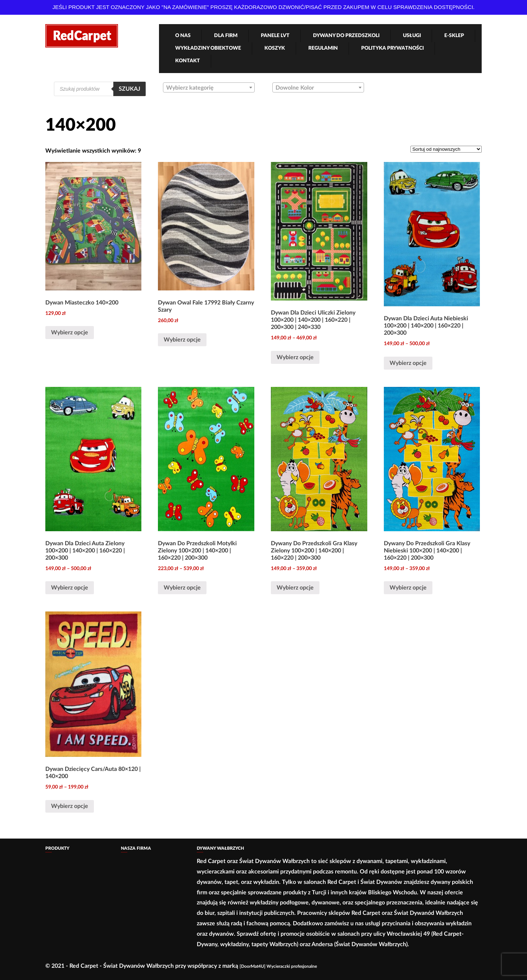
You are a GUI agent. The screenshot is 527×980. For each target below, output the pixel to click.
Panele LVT (275, 36)
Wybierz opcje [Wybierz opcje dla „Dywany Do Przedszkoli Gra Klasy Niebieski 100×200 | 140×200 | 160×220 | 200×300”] (408, 588)
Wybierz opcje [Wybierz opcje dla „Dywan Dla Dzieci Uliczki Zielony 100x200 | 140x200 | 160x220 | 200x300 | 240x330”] (295, 357)
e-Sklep (454, 36)
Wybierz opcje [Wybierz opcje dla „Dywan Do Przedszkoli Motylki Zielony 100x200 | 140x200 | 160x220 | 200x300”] (182, 588)
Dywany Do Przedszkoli (346, 36)
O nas (183, 36)
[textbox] (209, 88)
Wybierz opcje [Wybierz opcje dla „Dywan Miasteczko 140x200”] (70, 333)
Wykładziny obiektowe (208, 48)
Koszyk (275, 48)
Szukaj (130, 89)
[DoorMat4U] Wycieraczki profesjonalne (278, 966)
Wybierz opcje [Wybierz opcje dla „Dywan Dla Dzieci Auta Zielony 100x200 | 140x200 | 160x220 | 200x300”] (70, 588)
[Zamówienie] (446, 149)
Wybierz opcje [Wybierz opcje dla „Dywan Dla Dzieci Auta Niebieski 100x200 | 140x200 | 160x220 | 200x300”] (408, 363)
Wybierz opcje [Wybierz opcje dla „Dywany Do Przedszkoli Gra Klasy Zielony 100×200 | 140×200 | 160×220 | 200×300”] (295, 588)
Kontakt (188, 61)
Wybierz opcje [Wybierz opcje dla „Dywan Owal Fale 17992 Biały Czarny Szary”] (182, 340)
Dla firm (226, 36)
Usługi (412, 36)
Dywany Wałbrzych (220, 848)
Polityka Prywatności (392, 48)
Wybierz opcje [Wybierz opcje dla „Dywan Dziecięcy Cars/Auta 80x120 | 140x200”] (70, 806)
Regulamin (323, 48)
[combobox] (209, 87)
